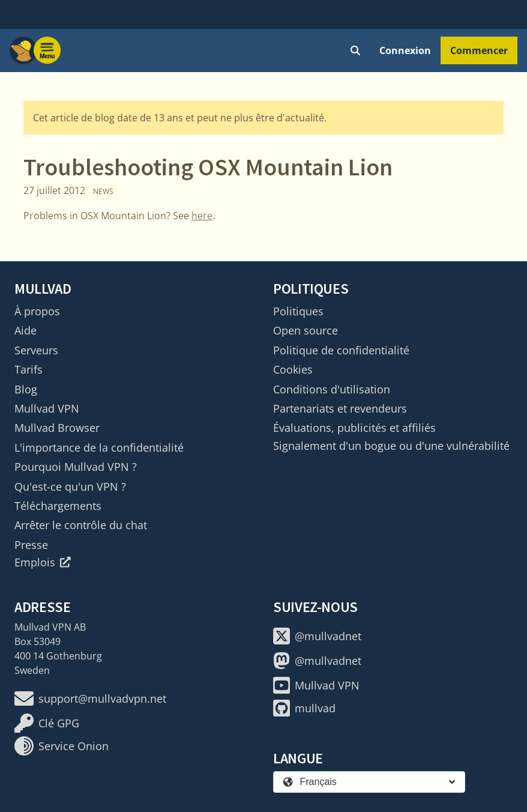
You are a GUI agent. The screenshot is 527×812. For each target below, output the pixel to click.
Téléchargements (58, 506)
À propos (37, 311)
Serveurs (36, 350)
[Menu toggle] (47, 50)
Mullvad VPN (47, 408)
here (202, 216)
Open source (306, 330)
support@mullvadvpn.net (90, 698)
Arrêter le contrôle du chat (81, 525)
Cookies (293, 369)
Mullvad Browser (57, 428)
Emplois (43, 562)
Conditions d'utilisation (332, 389)
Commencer (479, 50)
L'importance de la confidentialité (99, 447)
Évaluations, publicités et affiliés (354, 428)
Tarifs (29, 369)
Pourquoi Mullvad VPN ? (76, 467)
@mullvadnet (317, 636)
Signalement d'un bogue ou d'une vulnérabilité (391, 446)
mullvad (304, 708)
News (103, 191)
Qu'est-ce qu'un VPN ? (70, 486)
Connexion (405, 50)
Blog (26, 389)
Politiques (298, 311)
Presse (31, 545)
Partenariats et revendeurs (340, 408)
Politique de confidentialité (341, 350)
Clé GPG (47, 723)
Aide (26, 330)
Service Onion (62, 746)
